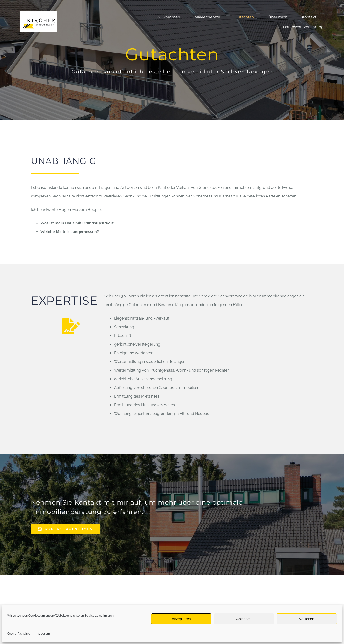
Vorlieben (307, 619)
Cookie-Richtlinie (19, 634)
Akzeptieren (181, 619)
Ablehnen (244, 619)
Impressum (42, 634)
